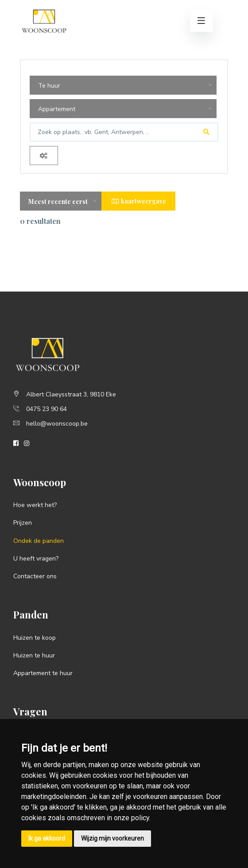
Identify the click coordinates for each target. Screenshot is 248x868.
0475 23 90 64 (46, 409)
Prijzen (23, 523)
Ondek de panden (39, 541)
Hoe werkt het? (35, 505)
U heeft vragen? (36, 559)
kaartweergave (138, 201)
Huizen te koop (35, 638)
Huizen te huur (34, 655)
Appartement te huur (43, 673)
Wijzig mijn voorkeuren (112, 838)
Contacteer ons (35, 576)
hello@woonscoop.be (57, 424)
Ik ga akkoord (47, 838)
